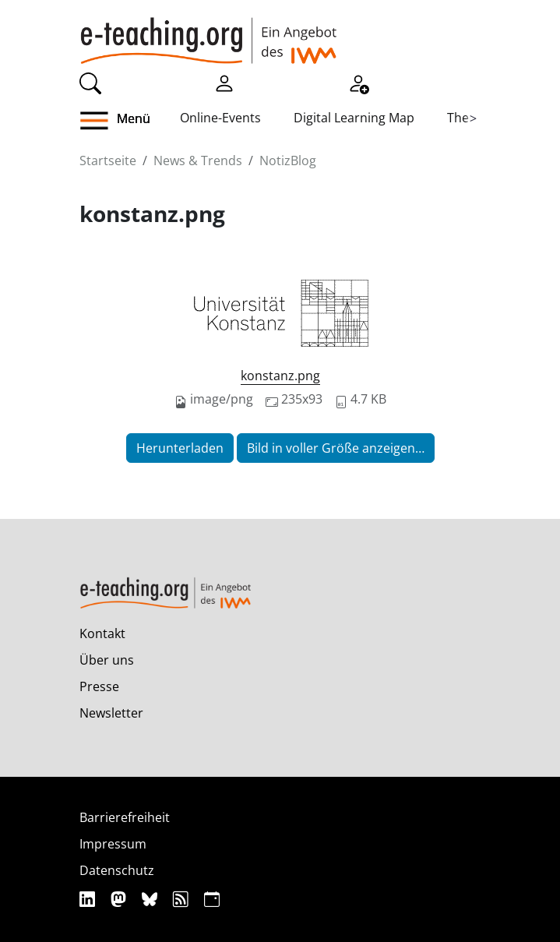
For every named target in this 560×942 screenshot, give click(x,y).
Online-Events (220, 118)
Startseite (108, 161)
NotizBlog (288, 161)
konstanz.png (280, 376)
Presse (99, 686)
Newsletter (111, 713)
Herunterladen (180, 448)
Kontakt (102, 633)
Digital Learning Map (354, 118)
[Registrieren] (358, 82)
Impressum (113, 844)
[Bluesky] (151, 899)
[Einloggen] (224, 82)
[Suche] (90, 82)
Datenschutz (117, 870)
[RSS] (183, 899)
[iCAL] (212, 899)
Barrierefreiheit (125, 817)
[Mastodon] (120, 899)
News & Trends (198, 161)
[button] (130, 121)
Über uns (107, 660)
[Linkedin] (89, 899)
